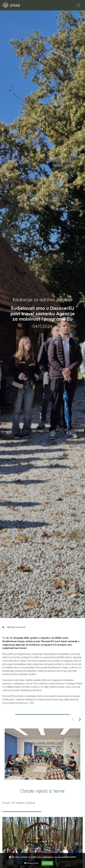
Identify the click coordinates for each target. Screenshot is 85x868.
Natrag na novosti (14, 627)
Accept (47, 863)
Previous (73, 719)
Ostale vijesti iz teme (42, 791)
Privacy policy (31, 863)
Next (80, 719)
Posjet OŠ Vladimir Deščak (19, 803)
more (58, 863)
